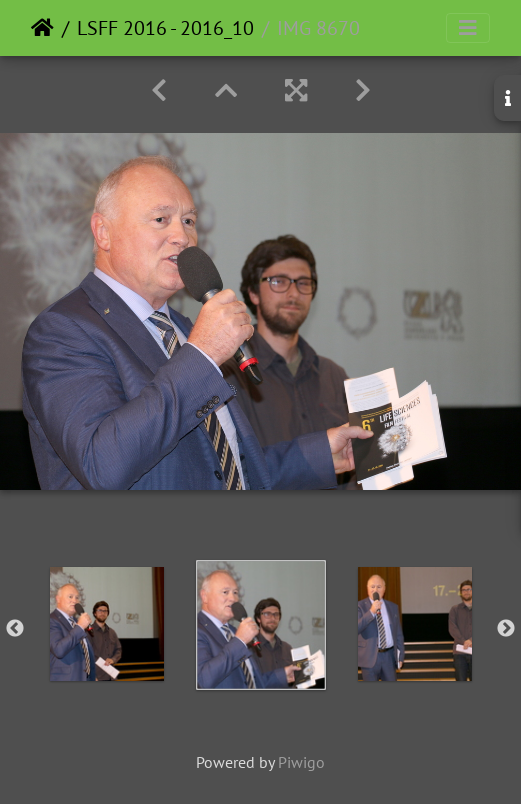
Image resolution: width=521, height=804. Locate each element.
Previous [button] (15, 629)
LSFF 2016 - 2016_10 (165, 28)
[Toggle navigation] (468, 28)
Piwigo (301, 762)
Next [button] (506, 629)
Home (42, 28)
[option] (107, 624)
